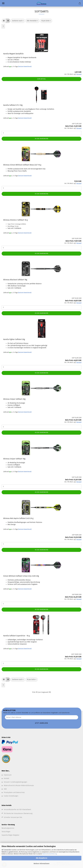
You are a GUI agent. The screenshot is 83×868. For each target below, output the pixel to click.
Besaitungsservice (8, 828)
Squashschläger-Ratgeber (10, 835)
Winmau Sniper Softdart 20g (14, 399)
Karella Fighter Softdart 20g (14, 339)
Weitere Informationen (41, 864)
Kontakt (6, 778)
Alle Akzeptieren (42, 858)
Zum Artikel (42, 79)
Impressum (8, 775)
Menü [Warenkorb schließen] (3, 3)
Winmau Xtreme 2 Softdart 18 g (15, 220)
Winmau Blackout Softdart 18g (15, 280)
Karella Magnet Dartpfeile (13, 54)
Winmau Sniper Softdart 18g (14, 459)
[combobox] (18, 21)
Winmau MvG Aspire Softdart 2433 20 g (18, 518)
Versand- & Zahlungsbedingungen (15, 782)
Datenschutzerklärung (50, 854)
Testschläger (6, 832)
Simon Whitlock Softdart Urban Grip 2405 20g (21, 576)
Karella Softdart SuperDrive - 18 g (16, 636)
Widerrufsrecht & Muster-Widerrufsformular (19, 786)
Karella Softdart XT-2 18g (13, 105)
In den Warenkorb (41, 139)
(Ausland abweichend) (25, 67)
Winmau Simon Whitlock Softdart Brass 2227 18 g (22, 165)
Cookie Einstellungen (11, 796)
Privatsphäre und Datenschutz (14, 792)
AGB (5, 789)
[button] (4, 21)
